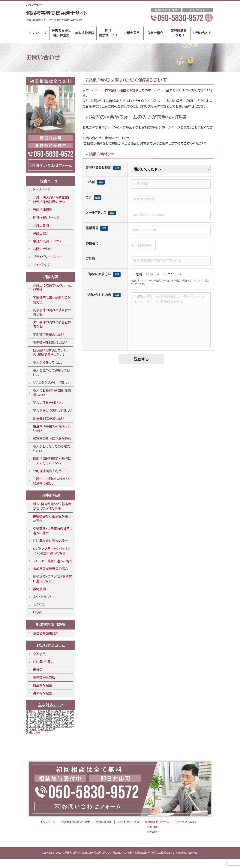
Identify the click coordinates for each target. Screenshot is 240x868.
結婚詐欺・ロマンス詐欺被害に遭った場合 (52, 579)
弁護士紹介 (155, 33)
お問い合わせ (202, 33)
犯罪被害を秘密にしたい (50, 343)
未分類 (38, 670)
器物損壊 (39, 589)
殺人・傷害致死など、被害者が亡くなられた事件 (52, 506)
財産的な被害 (43, 685)
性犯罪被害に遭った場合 (50, 541)
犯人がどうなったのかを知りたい (52, 449)
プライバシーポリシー (48, 257)
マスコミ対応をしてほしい (51, 383)
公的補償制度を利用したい (52, 471)
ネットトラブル (43, 597)
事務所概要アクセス (179, 33)
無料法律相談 (85, 33)
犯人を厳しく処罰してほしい (53, 411)
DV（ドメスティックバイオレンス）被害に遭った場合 (52, 551)
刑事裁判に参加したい (49, 419)
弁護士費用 (132, 33)
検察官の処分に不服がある (52, 439)
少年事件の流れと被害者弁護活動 (52, 325)
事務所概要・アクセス (48, 241)
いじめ (38, 613)
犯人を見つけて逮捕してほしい (52, 373)
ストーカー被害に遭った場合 (53, 561)
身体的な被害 (43, 693)
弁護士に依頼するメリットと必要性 (52, 288)
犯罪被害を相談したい (49, 335)
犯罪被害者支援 (44, 678)
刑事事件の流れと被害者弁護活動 (52, 312)
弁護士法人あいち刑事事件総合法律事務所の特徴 (52, 200)
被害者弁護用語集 (46, 633)
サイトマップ (41, 265)
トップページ (38, 33)
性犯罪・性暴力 (43, 662)
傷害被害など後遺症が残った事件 (52, 519)
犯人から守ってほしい (48, 363)
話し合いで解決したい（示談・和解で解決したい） (51, 353)
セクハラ (39, 605)
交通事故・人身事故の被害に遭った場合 (53, 531)
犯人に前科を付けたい (49, 403)
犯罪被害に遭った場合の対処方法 (52, 300)
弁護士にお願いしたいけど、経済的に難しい (53, 481)
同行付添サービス (108, 33)
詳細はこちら (33, 733)
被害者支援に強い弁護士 (61, 33)
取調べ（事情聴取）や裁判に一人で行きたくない (52, 461)
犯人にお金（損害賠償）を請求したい (52, 393)
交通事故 (39, 654)
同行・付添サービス (46, 218)
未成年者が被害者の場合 (51, 569)
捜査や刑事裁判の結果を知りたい (52, 429)
